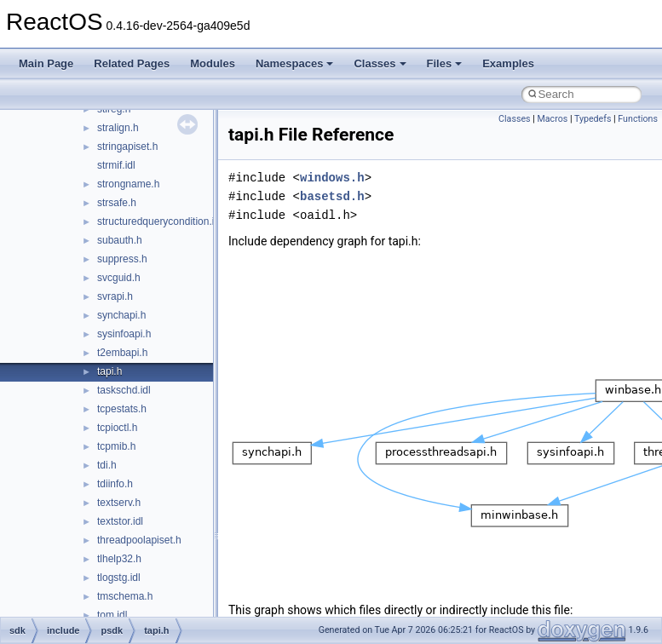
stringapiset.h (127, 147)
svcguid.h (119, 278)
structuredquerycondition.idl (160, 221)
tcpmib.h (116, 446)
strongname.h (128, 184)
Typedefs (593, 119)
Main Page (46, 63)
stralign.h (118, 128)
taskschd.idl (124, 390)
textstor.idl (120, 521)
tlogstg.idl (119, 578)
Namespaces (295, 63)
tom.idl (112, 615)
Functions (638, 119)
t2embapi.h (122, 353)
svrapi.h (115, 296)
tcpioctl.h (117, 428)
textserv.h (119, 503)
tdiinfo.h (115, 484)
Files (445, 63)
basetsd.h (332, 196)
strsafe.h (117, 203)
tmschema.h (125, 596)
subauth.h (120, 240)
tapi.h (109, 371)
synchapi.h (121, 315)
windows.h (332, 178)
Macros (552, 119)
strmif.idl (116, 165)
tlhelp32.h (119, 559)
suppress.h (122, 259)
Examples (508, 63)
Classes (380, 63)
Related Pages (132, 63)
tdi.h (107, 465)
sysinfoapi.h (124, 334)
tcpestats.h (122, 409)
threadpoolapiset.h (139, 540)
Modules (213, 63)
